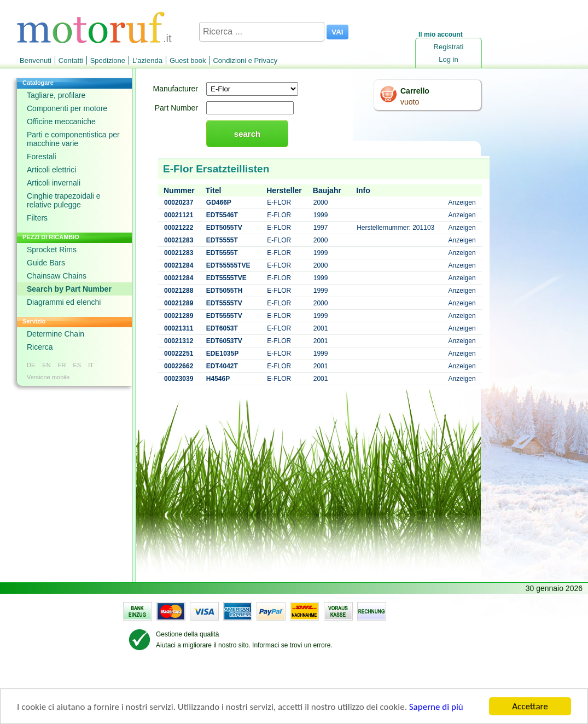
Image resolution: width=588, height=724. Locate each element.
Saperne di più (436, 708)
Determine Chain (56, 334)
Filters (37, 218)
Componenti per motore (67, 108)
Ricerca (40, 347)
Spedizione (108, 60)
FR (62, 365)
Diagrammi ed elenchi (64, 302)
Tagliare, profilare (56, 95)
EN (46, 365)
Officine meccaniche (61, 121)
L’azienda (147, 60)
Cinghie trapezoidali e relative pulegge (64, 200)
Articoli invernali (54, 183)
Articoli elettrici (51, 170)
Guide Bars (46, 263)
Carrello (415, 91)
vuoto (410, 102)
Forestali (42, 157)
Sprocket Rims (52, 250)
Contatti (71, 60)
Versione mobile (48, 377)
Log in (448, 59)
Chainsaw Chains (57, 276)
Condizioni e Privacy (245, 60)
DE (31, 365)
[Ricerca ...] (262, 32)
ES (77, 365)
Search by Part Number (69, 289)
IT (91, 365)
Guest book (188, 60)
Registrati (449, 47)
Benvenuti (36, 60)
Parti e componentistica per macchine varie (73, 139)
